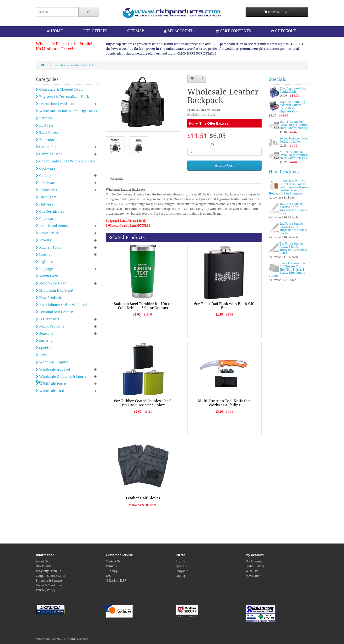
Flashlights (46, 197)
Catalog (181, 576)
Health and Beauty (53, 226)
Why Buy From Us (48, 571)
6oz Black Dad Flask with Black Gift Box (224, 306)
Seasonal (45, 333)
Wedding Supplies (52, 362)
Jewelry (44, 240)
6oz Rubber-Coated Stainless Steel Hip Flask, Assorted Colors (143, 403)
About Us (42, 561)
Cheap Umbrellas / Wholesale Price (66, 161)
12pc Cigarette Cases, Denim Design (293, 90)
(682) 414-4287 (116, 581)
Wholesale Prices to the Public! (64, 44)
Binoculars (46, 140)
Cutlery (43, 176)
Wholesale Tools (51, 391)
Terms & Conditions (49, 585)
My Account (254, 561)
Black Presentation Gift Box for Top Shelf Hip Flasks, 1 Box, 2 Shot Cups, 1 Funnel (287, 270)
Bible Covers (48, 133)
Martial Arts (47, 276)
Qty (212, 144)
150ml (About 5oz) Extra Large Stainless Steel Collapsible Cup (294, 125)
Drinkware (46, 183)
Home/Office (47, 233)
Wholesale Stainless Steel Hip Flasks (66, 111)
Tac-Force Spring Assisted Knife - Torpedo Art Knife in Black (293, 248)
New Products (49, 298)
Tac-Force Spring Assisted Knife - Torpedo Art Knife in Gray (293, 209)
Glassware (46, 219)
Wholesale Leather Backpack (74, 65)
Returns (111, 566)
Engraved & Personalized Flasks (63, 97)
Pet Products (48, 319)
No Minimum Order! (54, 49)
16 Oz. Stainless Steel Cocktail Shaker (294, 140)
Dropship (182, 571)
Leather (44, 255)
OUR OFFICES (95, 31)
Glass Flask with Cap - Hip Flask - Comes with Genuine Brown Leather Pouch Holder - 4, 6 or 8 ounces (288, 187)
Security (44, 341)
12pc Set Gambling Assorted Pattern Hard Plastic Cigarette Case (292, 107)
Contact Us (113, 561)
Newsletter (253, 576)
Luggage (44, 269)
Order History (255, 566)
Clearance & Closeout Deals (59, 89)
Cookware (46, 168)
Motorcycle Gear (51, 283)
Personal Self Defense (55, 312)
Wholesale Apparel (53, 369)
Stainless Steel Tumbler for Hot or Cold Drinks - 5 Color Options (143, 306)
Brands (180, 561)
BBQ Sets (45, 125)
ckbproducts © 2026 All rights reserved (62, 639)
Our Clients (43, 566)
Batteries (45, 118)
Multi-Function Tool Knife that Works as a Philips (224, 403)
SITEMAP (136, 31)
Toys (41, 355)
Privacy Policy (46, 590)
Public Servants (50, 326)
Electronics (46, 190)
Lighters (44, 262)
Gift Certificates (50, 211)
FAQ (109, 576)
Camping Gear (49, 154)
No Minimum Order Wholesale (62, 305)
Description (118, 179)
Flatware (45, 204)
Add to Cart (224, 165)
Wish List (252, 571)
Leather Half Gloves (143, 498)
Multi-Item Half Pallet (55, 290)
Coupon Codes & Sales (51, 576)
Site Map (112, 571)
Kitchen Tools (48, 247)
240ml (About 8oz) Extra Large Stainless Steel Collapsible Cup (294, 155)
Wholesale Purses (52, 384)
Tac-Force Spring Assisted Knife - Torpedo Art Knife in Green (293, 228)
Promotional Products (55, 104)
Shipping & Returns (49, 581)
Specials (44, 348)
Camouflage (47, 147)
